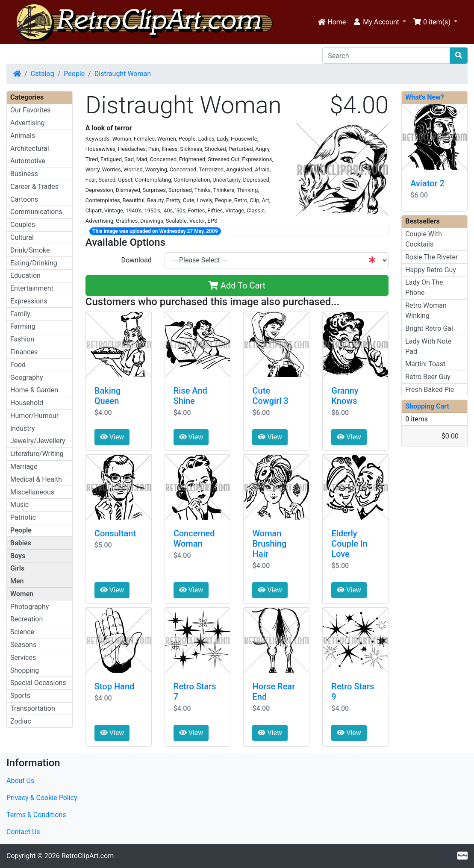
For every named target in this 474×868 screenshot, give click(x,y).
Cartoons (24, 199)
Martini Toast (425, 364)
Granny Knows (345, 396)
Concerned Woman (194, 538)
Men (17, 581)
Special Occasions (38, 683)
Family (20, 314)
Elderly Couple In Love (349, 544)
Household (27, 403)
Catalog (43, 74)
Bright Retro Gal (429, 328)
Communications (36, 212)
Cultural (22, 237)
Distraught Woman (123, 74)
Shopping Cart (427, 406)
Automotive (28, 161)
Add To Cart (237, 285)
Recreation (26, 619)
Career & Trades (34, 187)
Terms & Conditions (36, 815)
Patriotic (23, 517)
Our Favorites (30, 110)
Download (136, 260)
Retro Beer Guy (428, 377)
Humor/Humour (34, 416)
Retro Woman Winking (426, 310)
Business (24, 174)
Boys (18, 556)
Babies (21, 543)
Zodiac (21, 721)
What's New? (425, 97)
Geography (27, 378)
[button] (379, 22)
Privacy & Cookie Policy (42, 798)
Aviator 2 (427, 183)
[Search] (386, 56)
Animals (23, 136)
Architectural (30, 149)
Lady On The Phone (424, 287)
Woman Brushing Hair (269, 544)
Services (23, 658)
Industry (23, 428)
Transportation (33, 708)
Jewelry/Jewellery (38, 441)
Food (18, 365)
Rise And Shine (190, 396)
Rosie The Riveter (431, 257)
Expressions (29, 301)
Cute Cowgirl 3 (270, 396)
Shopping (25, 670)
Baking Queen (107, 396)
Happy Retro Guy (431, 270)
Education (25, 275)
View (112, 437)
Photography (29, 607)
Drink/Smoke (30, 250)
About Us (20, 781)
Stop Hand (114, 686)
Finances (24, 352)
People (74, 74)
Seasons (23, 645)
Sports (20, 696)
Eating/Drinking (34, 263)
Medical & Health (36, 479)
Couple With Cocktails (424, 239)
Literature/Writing (37, 454)
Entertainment (32, 288)
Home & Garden (34, 390)
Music (19, 505)
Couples (23, 225)
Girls (17, 568)
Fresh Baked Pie (430, 390)
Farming (23, 326)
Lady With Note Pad (428, 346)
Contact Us (23, 832)
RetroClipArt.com (88, 856)
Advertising (28, 123)
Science (22, 632)
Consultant (115, 533)
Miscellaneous (32, 492)
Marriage (24, 466)
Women (22, 594)
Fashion (22, 339)
